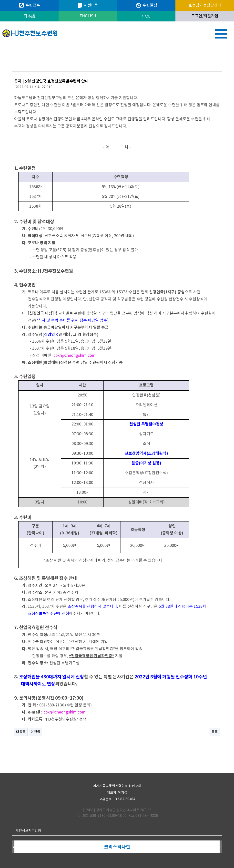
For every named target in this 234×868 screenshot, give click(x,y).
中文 (146, 16)
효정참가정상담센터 (205, 5)
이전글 (36, 732)
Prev (13, 847)
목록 (215, 732)
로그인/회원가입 (205, 16)
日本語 (29, 16)
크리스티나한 (117, 847)
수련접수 (29, 5)
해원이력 (88, 5)
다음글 (21, 732)
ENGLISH (88, 16)
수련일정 (146, 5)
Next (221, 847)
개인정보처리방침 (28, 831)
